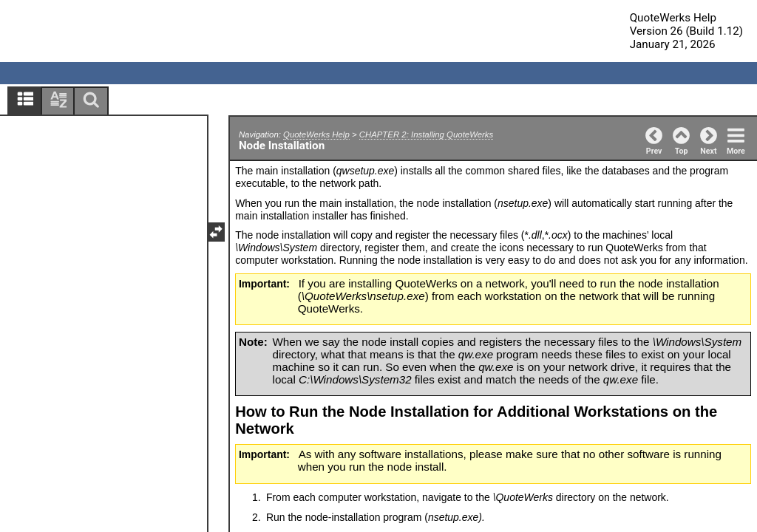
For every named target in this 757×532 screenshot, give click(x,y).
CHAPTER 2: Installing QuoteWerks (426, 134)
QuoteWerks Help (316, 134)
